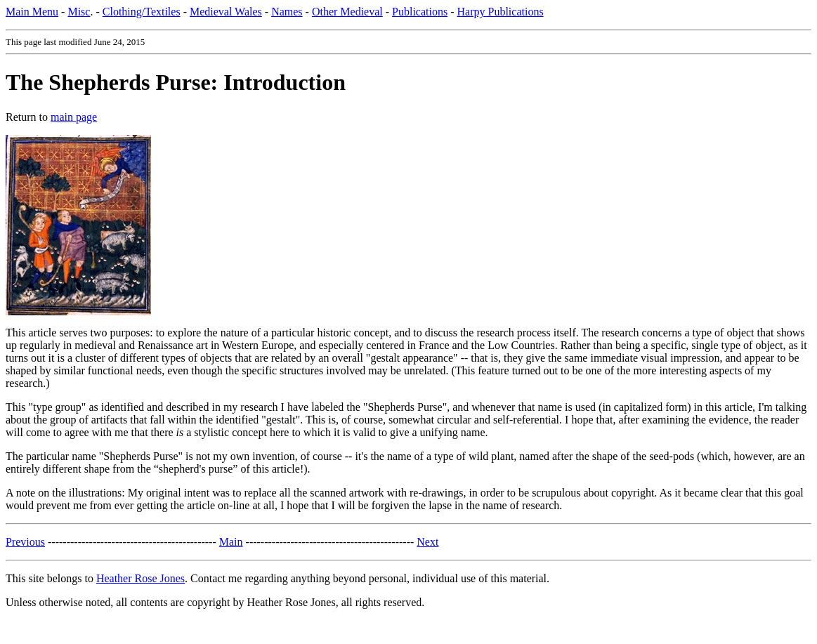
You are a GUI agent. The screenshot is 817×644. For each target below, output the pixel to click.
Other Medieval (347, 12)
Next (427, 542)
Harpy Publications (501, 12)
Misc (79, 12)
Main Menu (32, 12)
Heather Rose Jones (140, 578)
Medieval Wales (226, 12)
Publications (420, 12)
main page (74, 117)
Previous (25, 542)
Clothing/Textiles (142, 12)
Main (231, 542)
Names (287, 12)
